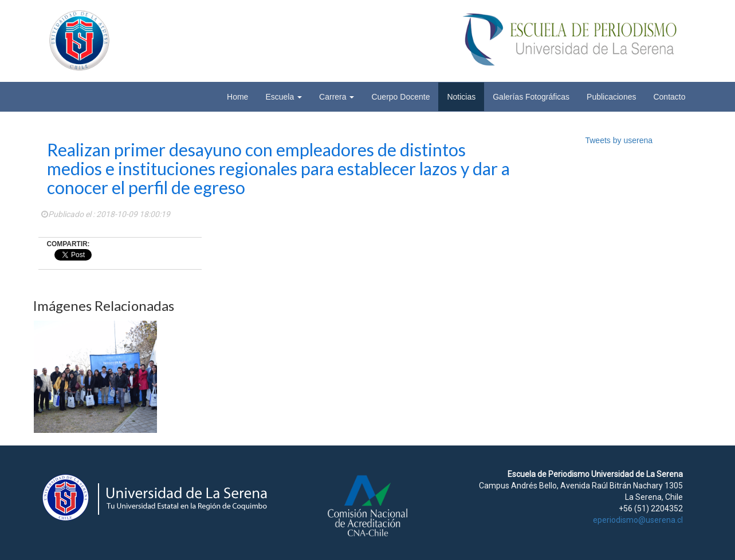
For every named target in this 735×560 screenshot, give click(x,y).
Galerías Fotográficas (531, 97)
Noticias (461, 97)
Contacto (669, 97)
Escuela (284, 97)
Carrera (337, 97)
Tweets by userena (619, 140)
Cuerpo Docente (400, 97)
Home (237, 97)
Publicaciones (611, 97)
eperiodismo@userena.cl (638, 520)
